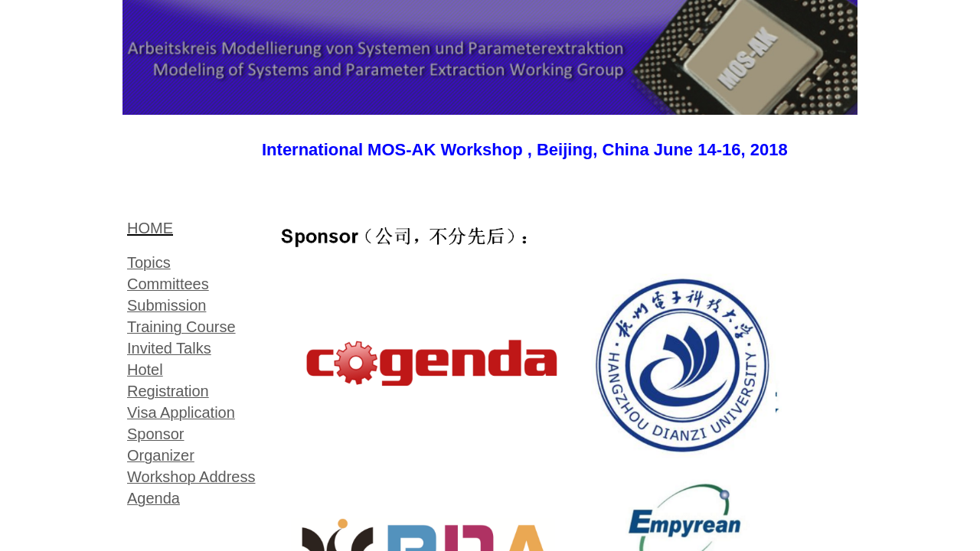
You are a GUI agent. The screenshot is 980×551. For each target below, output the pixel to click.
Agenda (154, 498)
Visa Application (181, 412)
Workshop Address (191, 477)
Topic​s (149, 262)
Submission (167, 305)
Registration (168, 391)
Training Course (181, 327)
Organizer (161, 455)
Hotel (145, 370)
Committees (168, 284)
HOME (150, 228)
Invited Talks (169, 348)
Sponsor (156, 434)
